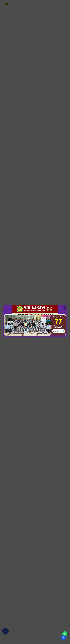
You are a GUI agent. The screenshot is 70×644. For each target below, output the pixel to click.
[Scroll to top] (63, 638)
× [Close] (65, 308)
